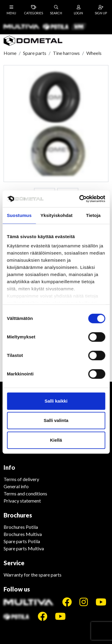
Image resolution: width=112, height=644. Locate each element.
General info (16, 486)
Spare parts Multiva (24, 548)
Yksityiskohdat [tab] (57, 215)
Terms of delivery (21, 479)
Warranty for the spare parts (33, 575)
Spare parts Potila (22, 541)
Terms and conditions (25, 493)
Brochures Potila (21, 527)
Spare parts (35, 53)
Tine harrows (66, 53)
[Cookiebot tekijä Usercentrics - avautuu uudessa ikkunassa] (80, 199)
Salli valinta (56, 420)
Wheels (94, 53)
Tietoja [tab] (93, 215)
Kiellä (56, 440)
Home (10, 53)
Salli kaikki (56, 401)
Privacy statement (22, 501)
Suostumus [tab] (19, 215)
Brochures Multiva (23, 534)
